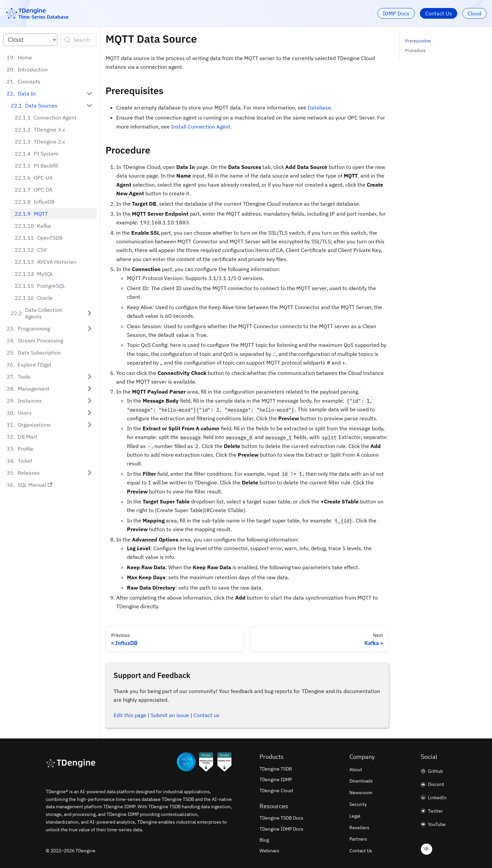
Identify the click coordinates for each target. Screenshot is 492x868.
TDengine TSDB (276, 769)
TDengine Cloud (276, 791)
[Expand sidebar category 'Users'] (90, 406)
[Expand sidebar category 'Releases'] (90, 466)
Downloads (361, 781)
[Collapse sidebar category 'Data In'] (90, 93)
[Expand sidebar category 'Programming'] (90, 322)
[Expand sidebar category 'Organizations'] (90, 418)
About (356, 770)
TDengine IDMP (276, 780)
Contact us (206, 715)
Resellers (359, 828)
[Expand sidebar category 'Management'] (90, 382)
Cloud (474, 13)
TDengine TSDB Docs (281, 818)
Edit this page (130, 715)
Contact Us (439, 13)
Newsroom (361, 793)
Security (358, 804)
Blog (264, 840)
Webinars (269, 851)
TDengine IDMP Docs (281, 829)
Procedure (415, 51)
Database (319, 107)
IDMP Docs (396, 13)
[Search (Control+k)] (79, 40)
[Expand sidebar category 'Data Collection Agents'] (90, 310)
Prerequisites (418, 41)
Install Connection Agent (201, 127)
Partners (358, 839)
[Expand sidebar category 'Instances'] (90, 394)
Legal (355, 816)
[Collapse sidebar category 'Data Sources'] (90, 105)
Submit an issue (170, 715)
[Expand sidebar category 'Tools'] (90, 370)
